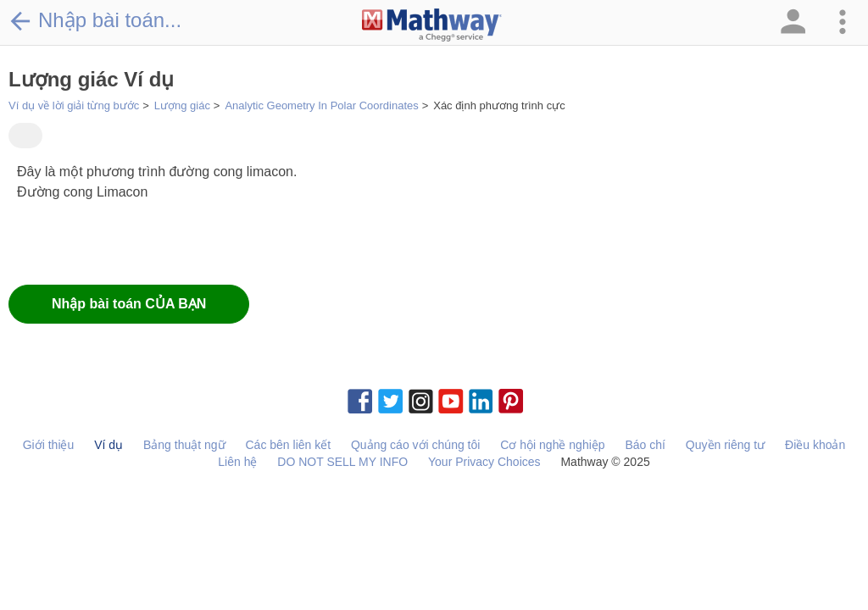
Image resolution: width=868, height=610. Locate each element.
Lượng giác (182, 105)
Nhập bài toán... (95, 20)
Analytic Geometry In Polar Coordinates (321, 105)
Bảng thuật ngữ (184, 445)
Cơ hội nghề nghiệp (552, 445)
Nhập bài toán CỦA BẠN (129, 304)
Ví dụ (108, 445)
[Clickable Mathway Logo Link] (432, 25)
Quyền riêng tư (725, 445)
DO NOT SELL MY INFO (342, 462)
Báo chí (645, 445)
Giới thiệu (49, 445)
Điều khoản (815, 445)
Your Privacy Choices (484, 462)
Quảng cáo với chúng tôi (415, 445)
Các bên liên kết (288, 445)
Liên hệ (237, 462)
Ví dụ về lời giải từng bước (74, 105)
